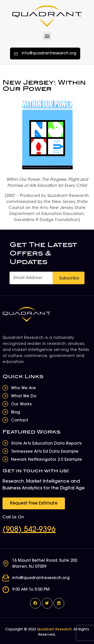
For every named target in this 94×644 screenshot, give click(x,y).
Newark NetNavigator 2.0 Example (46, 460)
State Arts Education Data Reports (46, 444)
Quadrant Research (54, 630)
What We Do (24, 396)
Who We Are (23, 388)
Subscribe (69, 278)
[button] (47, 36)
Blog (16, 412)
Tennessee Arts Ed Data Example (45, 452)
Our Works (21, 404)
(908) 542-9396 (29, 530)
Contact (20, 420)
